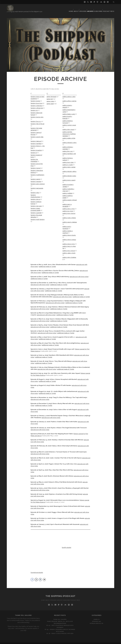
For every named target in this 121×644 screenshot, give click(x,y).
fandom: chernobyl (37, 103)
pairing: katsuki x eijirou (69, 169)
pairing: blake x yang (69, 112)
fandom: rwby (35, 190)
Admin (96, 617)
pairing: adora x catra (69, 94)
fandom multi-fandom (38, 217)
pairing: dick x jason (68, 127)
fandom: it (34, 150)
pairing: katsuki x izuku (69, 174)
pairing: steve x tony (69, 242)
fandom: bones (35, 99)
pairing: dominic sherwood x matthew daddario (69, 132)
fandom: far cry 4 (36, 119)
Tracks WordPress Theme (53, 642)
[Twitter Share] (36, 577)
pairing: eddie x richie (69, 136)
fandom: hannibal (36, 141)
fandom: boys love (36, 101)
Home (70, 7)
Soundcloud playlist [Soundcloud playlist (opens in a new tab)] (37, 570)
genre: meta (50, 99)
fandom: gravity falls (37, 135)
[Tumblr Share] (40, 577)
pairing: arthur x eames (69, 99)
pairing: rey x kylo (68, 209)
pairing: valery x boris (69, 251)
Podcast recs (110, 7)
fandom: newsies (36, 179)
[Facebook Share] (32, 577)
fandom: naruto (35, 177)
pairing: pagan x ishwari (70, 198)
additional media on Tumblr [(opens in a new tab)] (65, 313)
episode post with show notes (79, 274)
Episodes (83, 7)
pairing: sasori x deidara (70, 220)
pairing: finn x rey (68, 149)
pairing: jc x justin (68, 163)
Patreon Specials (96, 621)
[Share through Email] (44, 577)
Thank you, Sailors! (60, 617)
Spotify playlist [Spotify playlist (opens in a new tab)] (66, 545)
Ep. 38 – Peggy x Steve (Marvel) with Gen (60, 631)
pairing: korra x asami (69, 178)
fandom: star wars (36, 204)
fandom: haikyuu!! (36, 139)
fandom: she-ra (35, 197)
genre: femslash (51, 94)
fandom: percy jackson (38, 182)
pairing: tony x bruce (69, 248)
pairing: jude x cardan (69, 165)
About (76, 7)
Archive (91, 7)
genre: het (50, 97)
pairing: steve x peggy (69, 237)
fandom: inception (36, 148)
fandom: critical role (37, 106)
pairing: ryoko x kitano (69, 216)
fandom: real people (37, 186)
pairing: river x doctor (69, 211)
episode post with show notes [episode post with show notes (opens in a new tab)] (40, 319)
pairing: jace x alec (68, 160)
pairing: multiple (67, 191)
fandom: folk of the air (37, 122)
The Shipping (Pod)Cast (60, 594)
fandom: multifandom (37, 173)
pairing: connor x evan (69, 123)
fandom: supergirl (36, 211)
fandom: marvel (36, 166)
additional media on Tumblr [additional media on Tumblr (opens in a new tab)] (59, 282)
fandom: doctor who (37, 115)
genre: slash (50, 101)
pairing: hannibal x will (69, 151)
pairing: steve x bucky (69, 233)
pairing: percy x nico (69, 206)
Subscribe (99, 7)
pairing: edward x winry (70, 140)
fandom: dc (34, 108)
